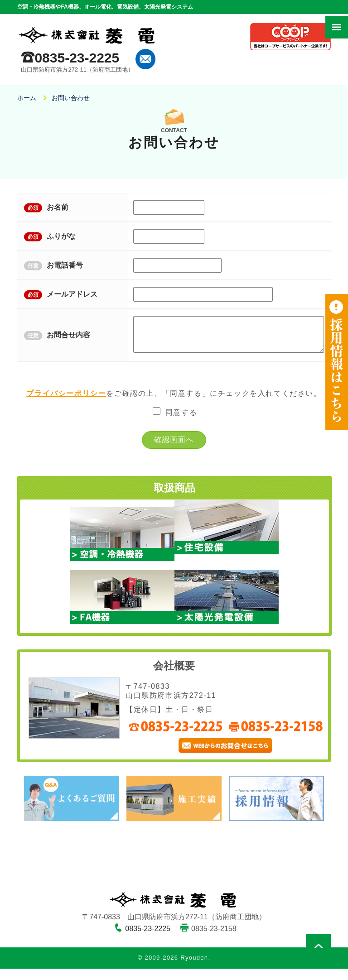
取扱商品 (174, 499)
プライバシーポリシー (66, 405)
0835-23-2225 (77, 58)
